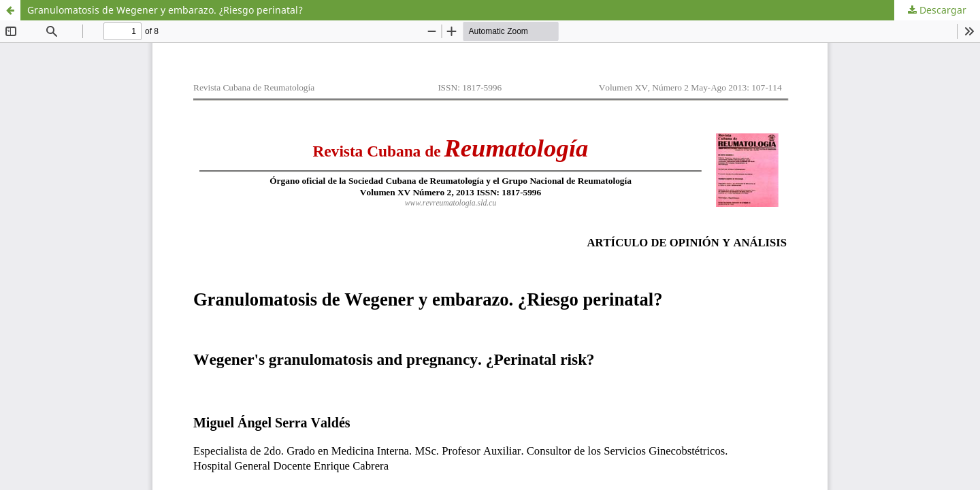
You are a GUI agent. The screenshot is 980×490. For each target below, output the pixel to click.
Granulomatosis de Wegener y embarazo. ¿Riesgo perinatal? (165, 10)
